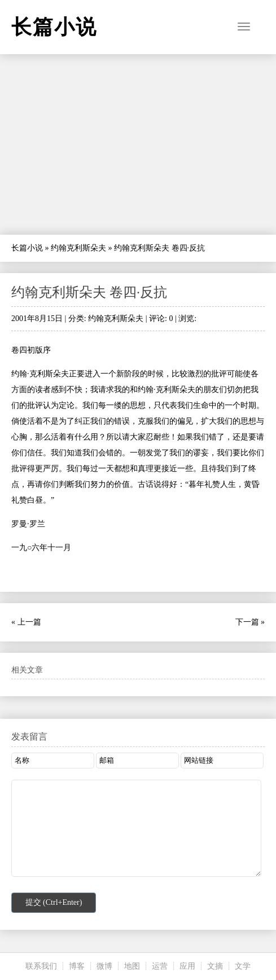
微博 (104, 966)
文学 (243, 966)
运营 (160, 966)
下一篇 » (250, 622)
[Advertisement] (138, 144)
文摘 (215, 966)
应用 (187, 966)
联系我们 (41, 966)
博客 (77, 966)
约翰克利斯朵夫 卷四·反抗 (89, 292)
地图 (132, 966)
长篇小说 (27, 248)
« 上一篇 (26, 622)
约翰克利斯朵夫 (78, 248)
